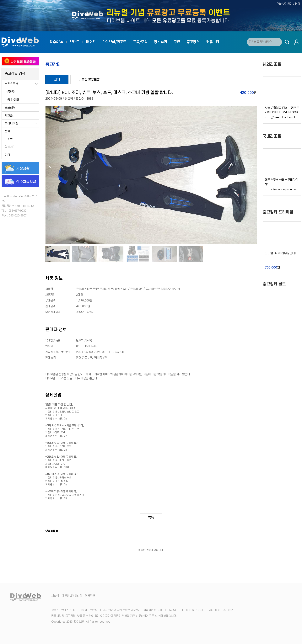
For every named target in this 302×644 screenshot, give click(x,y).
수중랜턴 (10, 92)
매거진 (91, 42)
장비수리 (160, 42)
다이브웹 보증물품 (88, 79)
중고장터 (193, 42)
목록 (151, 517)
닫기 (298, 4)
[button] (252, 166)
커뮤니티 (213, 42)
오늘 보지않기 (284, 4)
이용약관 (90, 596)
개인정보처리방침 (72, 596)
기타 (7, 155)
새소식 (55, 596)
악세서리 (10, 147)
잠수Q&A (56, 42)
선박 (7, 131)
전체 (57, 79)
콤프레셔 (10, 108)
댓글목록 (51, 531)
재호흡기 (10, 115)
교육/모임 (140, 42)
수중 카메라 (12, 100)
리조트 (9, 139)
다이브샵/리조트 (114, 42)
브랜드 (75, 42)
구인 (177, 42)
